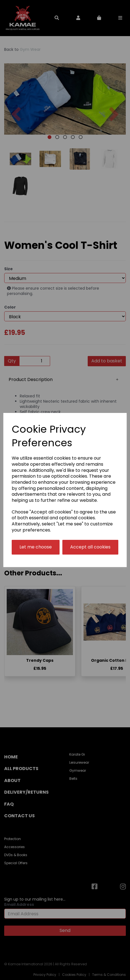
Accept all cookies (90, 547)
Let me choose (36, 547)
